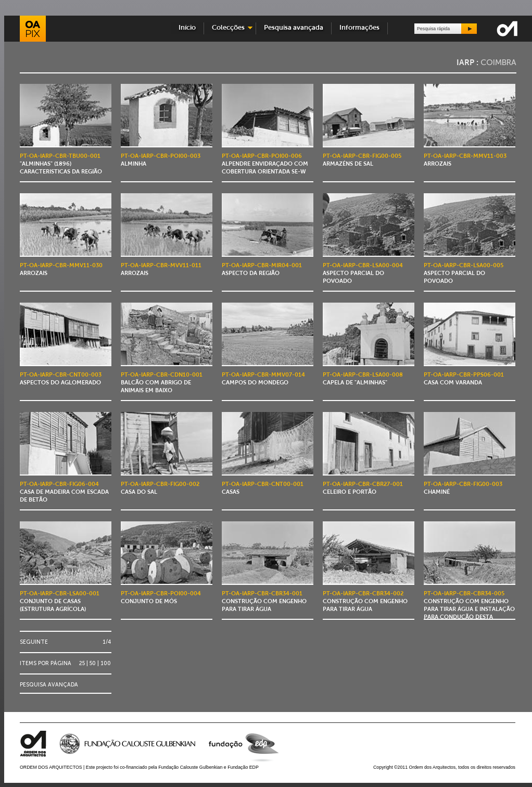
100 (106, 663)
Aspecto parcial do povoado (363, 274)
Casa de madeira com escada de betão (64, 492)
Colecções (228, 28)
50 (93, 663)
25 (82, 663)
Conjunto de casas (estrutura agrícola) (60, 602)
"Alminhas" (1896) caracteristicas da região (61, 164)
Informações (359, 28)
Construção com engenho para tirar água (264, 602)
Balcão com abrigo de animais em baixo (162, 383)
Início (187, 28)
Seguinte (34, 642)
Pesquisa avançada (294, 28)
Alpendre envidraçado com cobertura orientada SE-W (265, 164)
